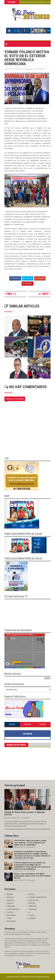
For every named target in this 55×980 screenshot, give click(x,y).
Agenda (10, 894)
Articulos (10, 897)
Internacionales (13, 909)
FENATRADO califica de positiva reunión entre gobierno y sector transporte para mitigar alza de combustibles (30, 843)
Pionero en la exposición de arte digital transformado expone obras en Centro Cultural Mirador (32, 876)
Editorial (10, 903)
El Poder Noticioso (27, 977)
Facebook (15, 278)
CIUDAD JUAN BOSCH (38, 897)
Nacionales (11, 915)
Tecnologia (11, 921)
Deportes (11, 900)
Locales (10, 912)
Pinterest (27, 284)
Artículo (32, 894)
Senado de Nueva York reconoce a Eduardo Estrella (25, 813)
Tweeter (28, 278)
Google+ (40, 278)
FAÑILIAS (32, 906)
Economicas (33, 900)
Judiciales (33, 909)
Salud (9, 918)
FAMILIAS (11, 906)
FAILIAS (32, 903)
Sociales (32, 918)
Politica (32, 915)
